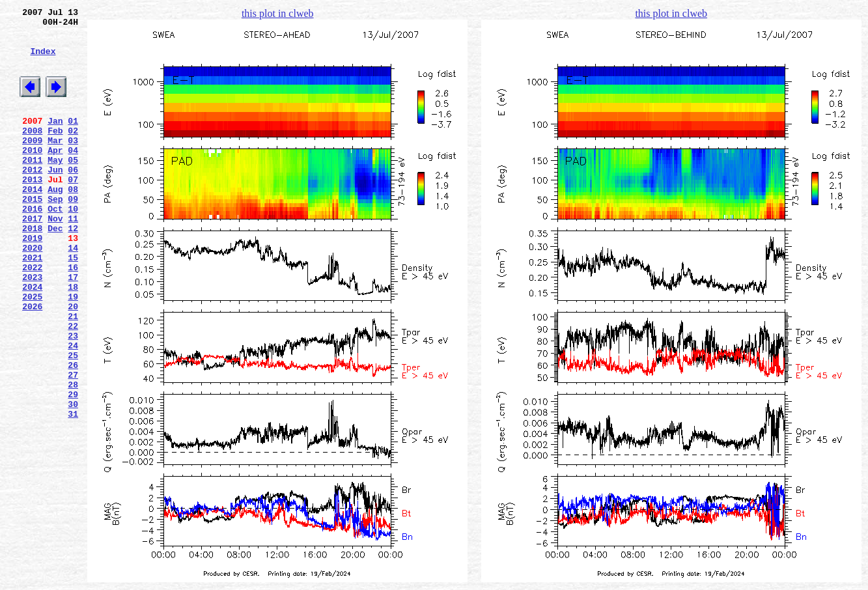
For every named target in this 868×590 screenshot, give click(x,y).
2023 (32, 328)
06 (73, 199)
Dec (55, 269)
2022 (32, 316)
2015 (32, 234)
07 (73, 210)
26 (73, 433)
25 (73, 421)
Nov (55, 257)
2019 (32, 281)
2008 (32, 152)
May (55, 187)
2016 (32, 246)
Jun (55, 199)
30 (73, 480)
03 (73, 163)
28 (73, 457)
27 (73, 445)
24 (73, 410)
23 (73, 398)
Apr (55, 175)
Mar (55, 163)
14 (73, 292)
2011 (32, 187)
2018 (32, 269)
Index (43, 61)
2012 (32, 199)
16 (73, 316)
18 (73, 339)
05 (73, 187)
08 (73, 222)
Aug (55, 222)
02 (73, 152)
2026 (32, 363)
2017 (32, 257)
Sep (55, 234)
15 (73, 304)
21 (73, 374)
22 (73, 386)
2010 (32, 175)
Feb (55, 152)
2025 (32, 351)
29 (73, 468)
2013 (32, 210)
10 (73, 246)
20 (73, 363)
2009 (32, 163)
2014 (32, 222)
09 (73, 234)
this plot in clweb (278, 13)
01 (73, 140)
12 (73, 269)
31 (73, 492)
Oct (55, 246)
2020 (32, 292)
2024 (32, 339)
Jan (55, 140)
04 (73, 175)
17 (73, 328)
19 (73, 351)
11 (73, 257)
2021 (32, 304)
